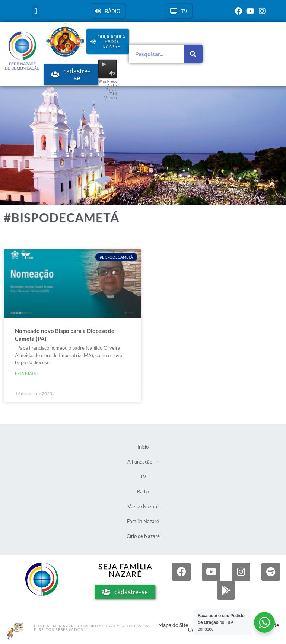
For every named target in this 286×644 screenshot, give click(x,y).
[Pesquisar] (193, 54)
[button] (36, 11)
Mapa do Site (173, 625)
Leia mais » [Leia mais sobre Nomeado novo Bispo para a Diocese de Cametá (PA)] (27, 373)
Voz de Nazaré (143, 506)
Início (143, 447)
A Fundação (143, 462)
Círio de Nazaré (143, 536)
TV (143, 477)
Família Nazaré (143, 521)
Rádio (143, 491)
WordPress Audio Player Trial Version (107, 90)
